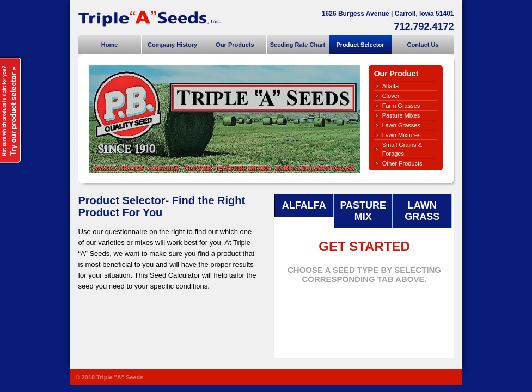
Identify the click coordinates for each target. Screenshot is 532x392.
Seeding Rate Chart (298, 45)
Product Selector (360, 45)
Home (110, 45)
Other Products (402, 163)
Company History (172, 45)
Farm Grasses (401, 106)
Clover (391, 96)
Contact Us (423, 45)
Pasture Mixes (401, 115)
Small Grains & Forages (402, 149)
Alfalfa (391, 86)
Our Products (235, 45)
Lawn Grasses (401, 125)
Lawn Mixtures (402, 135)
